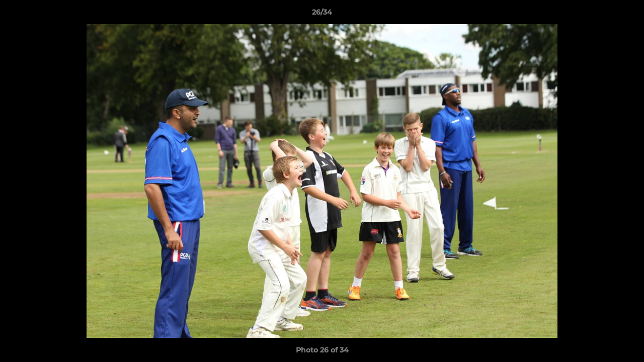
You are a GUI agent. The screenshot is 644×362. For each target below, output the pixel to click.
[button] (626, 15)
